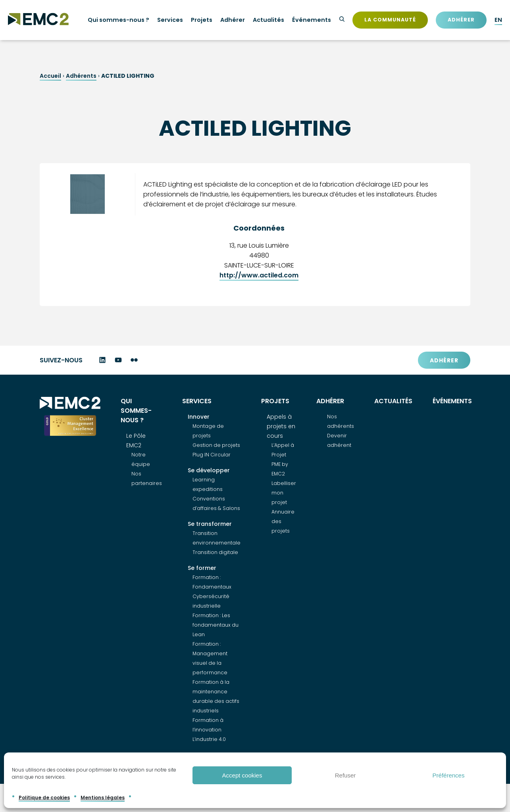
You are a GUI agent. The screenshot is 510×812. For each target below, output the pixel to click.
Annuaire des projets (283, 522)
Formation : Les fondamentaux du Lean (216, 625)
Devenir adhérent (339, 441)
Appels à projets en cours (281, 427)
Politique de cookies (44, 798)
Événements (312, 20)
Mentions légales (103, 798)
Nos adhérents (341, 422)
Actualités (268, 20)
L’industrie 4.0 (209, 740)
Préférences (449, 775)
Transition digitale (215, 553)
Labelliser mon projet (284, 493)
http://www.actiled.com (259, 275)
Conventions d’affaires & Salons (216, 504)
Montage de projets (208, 431)
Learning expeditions (208, 485)
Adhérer (461, 20)
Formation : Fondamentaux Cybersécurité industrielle (212, 592)
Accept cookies (242, 775)
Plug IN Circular (212, 455)
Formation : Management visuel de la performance (210, 659)
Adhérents (81, 76)
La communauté (390, 20)
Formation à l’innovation (208, 725)
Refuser (345, 775)
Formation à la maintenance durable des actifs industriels (216, 697)
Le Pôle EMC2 (136, 441)
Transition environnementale (217, 538)
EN (498, 20)
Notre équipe (141, 460)
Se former (202, 568)
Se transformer (210, 524)
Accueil (50, 76)
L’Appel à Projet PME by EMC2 (283, 460)
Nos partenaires (147, 479)
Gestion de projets (216, 445)
